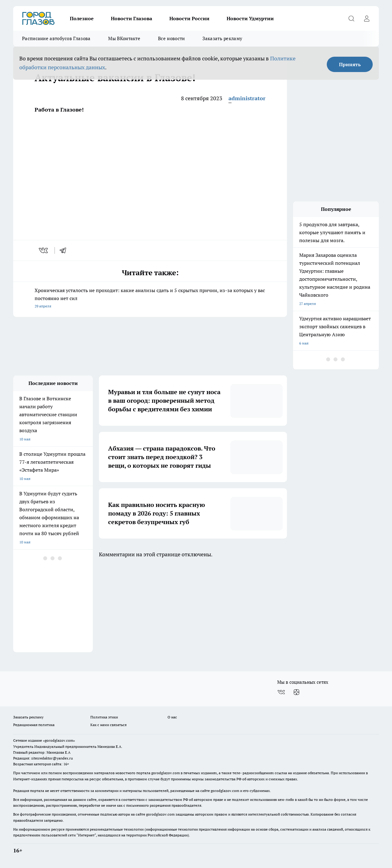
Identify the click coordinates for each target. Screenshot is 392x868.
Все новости (171, 38)
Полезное (82, 18)
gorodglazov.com (166, 773)
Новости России (189, 18)
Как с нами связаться (108, 725)
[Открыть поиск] (351, 18)
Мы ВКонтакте (124, 38)
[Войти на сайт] (367, 18)
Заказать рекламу (222, 38)
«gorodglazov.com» (59, 740)
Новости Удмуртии (250, 18)
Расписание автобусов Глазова (56, 38)
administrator (247, 98)
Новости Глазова (132, 18)
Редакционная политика (34, 725)
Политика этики (104, 717)
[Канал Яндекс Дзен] (296, 692)
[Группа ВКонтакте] (281, 692)
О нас (172, 717)
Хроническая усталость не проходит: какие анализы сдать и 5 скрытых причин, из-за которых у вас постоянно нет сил (150, 299)
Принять (350, 64)
